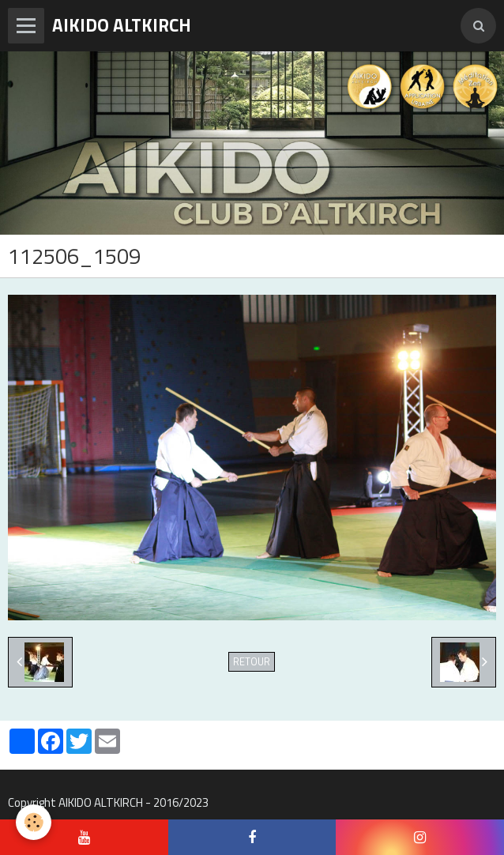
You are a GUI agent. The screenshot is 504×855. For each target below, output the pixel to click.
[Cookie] (34, 822)
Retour (252, 662)
